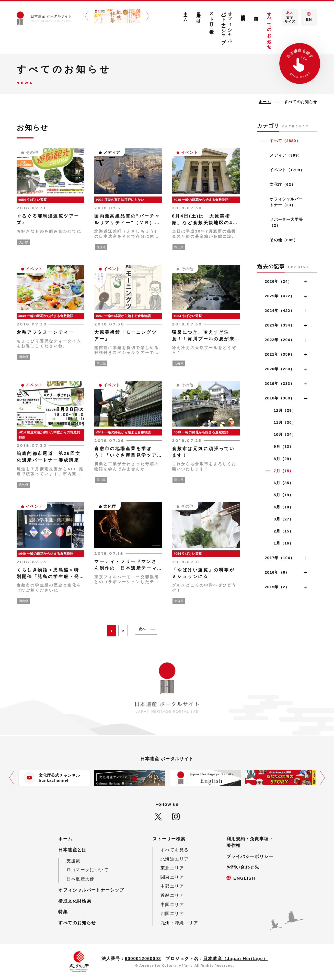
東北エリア (172, 868)
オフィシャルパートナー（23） (286, 202)
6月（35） (284, 483)
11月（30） (285, 422)
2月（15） (284, 531)
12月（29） (285, 410)
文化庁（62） (282, 184)
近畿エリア (172, 895)
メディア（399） (286, 155)
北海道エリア (175, 859)
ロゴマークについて (88, 870)
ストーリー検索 (212, 18)
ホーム (185, 14)
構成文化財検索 (243, 12)
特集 (256, 13)
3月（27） (284, 519)
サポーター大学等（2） (286, 222)
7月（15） (284, 471)
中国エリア (172, 905)
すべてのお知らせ (269, 28)
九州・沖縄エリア (179, 923)
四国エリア (172, 914)
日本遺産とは (198, 15)
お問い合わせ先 (243, 867)
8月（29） (284, 459)
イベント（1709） (287, 170)
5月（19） (284, 495)
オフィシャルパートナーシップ (227, 25)
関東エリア (172, 877)
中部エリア (172, 886)
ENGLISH (244, 878)
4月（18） (284, 507)
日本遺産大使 (80, 879)
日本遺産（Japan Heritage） (235, 959)
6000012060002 (143, 959)
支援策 (73, 861)
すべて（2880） (285, 141)
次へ (142, 629)
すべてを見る (175, 850)
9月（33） (284, 446)
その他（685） (284, 240)
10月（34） (285, 434)
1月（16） (284, 543)
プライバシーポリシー (250, 857)
